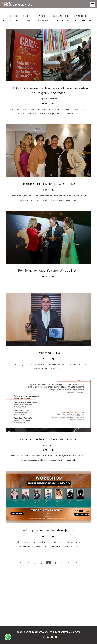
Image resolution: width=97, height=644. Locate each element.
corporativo (85, 21)
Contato (76, 632)
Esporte (41, 16)
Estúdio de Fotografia (53, 21)
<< (21, 563)
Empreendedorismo (17, 21)
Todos (13, 16)
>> (76, 563)
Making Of (81, 16)
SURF (27, 16)
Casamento (61, 16)
